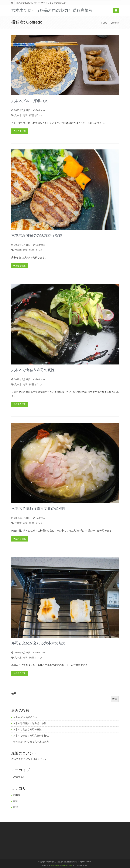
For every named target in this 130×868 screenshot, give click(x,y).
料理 (31, 115)
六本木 (18, 115)
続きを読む (20, 131)
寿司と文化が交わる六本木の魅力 (39, 643)
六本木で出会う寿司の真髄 (33, 370)
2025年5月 (19, 777)
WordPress (55, 865)
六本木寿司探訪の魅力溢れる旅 (37, 235)
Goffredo (40, 110)
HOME (104, 23)
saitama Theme (67, 865)
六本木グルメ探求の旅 (30, 101)
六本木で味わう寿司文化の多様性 (38, 509)
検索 (14, 693)
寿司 (25, 115)
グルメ (39, 115)
